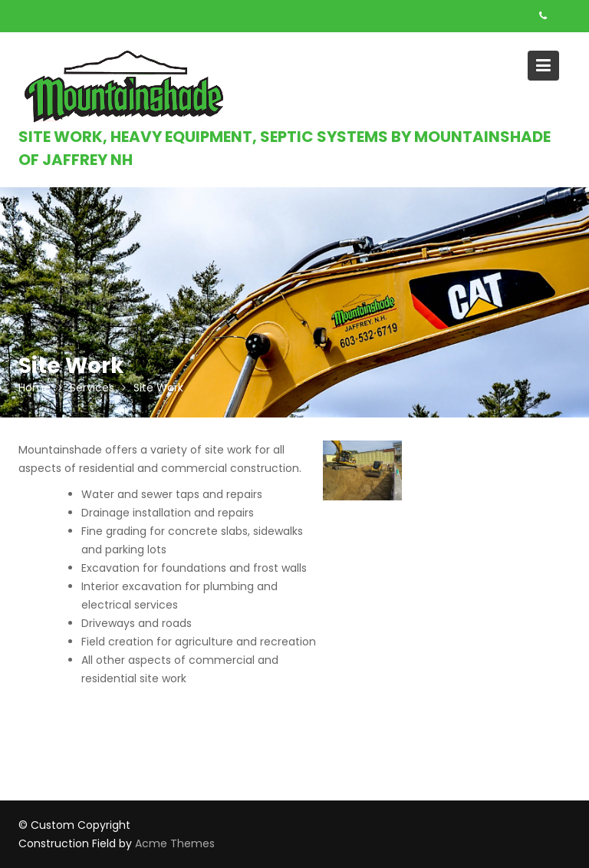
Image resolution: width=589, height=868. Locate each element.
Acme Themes (175, 843)
